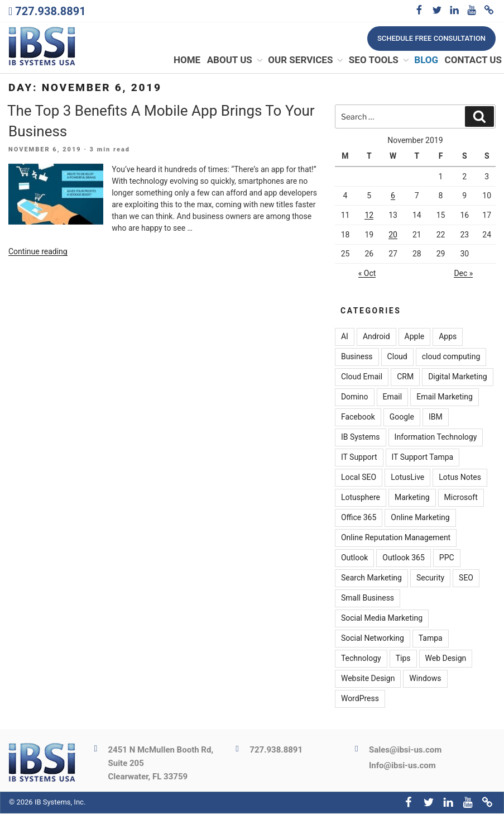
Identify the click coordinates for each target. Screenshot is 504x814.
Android (376, 337)
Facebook (358, 418)
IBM (436, 418)
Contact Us (473, 61)
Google (402, 418)
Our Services (306, 61)
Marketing (412, 498)
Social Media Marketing (382, 619)
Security (430, 579)
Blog (426, 61)
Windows (425, 679)
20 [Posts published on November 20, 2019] (393, 235)
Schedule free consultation (431, 38)
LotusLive (407, 478)
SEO (466, 579)
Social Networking (373, 639)
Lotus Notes (460, 478)
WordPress (360, 699)
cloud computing (451, 358)
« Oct (367, 274)
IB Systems (361, 438)
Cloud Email (362, 378)
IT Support (359, 458)
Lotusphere (361, 498)
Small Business (368, 599)
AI (345, 337)
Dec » (463, 274)
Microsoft (461, 498)
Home (187, 61)
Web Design (446, 659)
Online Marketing (420, 518)
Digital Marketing (457, 378)
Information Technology (436, 438)
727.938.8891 (50, 11)
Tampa (431, 639)
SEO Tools (380, 61)
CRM (405, 378)
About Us (236, 61)
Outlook (354, 559)
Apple (415, 337)
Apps (448, 337)
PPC (447, 559)
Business (357, 358)
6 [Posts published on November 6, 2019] (393, 197)
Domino (355, 398)
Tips (403, 659)
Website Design (368, 679)
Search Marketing (371, 579)
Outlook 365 (403, 559)
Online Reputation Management (396, 539)
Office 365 (359, 518)
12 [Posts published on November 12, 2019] (369, 216)
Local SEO (359, 478)
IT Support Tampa (423, 458)
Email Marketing (445, 398)
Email (393, 398)
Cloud (397, 358)
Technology (361, 659)
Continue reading (38, 252)
